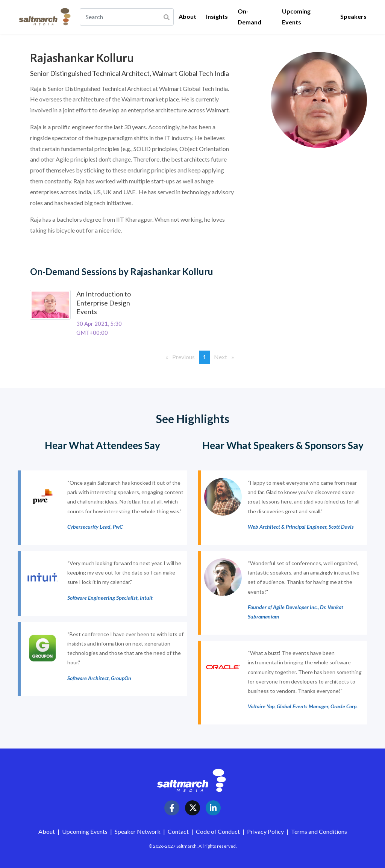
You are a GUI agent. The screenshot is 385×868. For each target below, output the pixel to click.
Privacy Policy (265, 831)
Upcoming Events (296, 17)
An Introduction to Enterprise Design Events (104, 303)
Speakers (353, 16)
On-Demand (249, 17)
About (187, 16)
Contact (179, 831)
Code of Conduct (218, 831)
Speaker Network (138, 831)
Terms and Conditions (319, 831)
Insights (217, 16)
